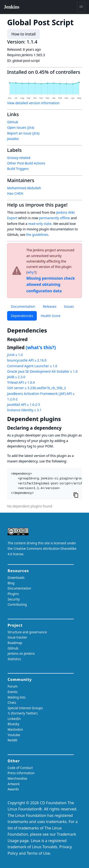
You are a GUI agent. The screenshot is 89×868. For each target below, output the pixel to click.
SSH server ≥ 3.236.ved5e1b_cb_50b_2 (36, 388)
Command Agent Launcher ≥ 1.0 (32, 366)
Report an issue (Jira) (23, 133)
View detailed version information (33, 103)
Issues (69, 306)
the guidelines (37, 235)
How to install (23, 34)
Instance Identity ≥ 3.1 (24, 410)
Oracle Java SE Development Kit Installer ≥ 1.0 (42, 371)
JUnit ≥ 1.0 (15, 355)
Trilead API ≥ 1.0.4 (21, 382)
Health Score (50, 316)
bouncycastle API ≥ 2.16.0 (27, 360)
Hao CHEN (15, 193)
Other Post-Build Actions (26, 163)
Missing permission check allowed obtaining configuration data (51, 285)
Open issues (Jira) (21, 127)
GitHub (13, 122)
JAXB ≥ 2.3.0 (16, 377)
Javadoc (13, 139)
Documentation (23, 306)
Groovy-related (19, 158)
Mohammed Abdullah (24, 188)
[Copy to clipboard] (76, 495)
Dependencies (22, 316)
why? (31, 272)
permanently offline (54, 218)
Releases (49, 306)
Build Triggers (18, 169)
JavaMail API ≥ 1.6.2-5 (24, 404)
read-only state (40, 224)
